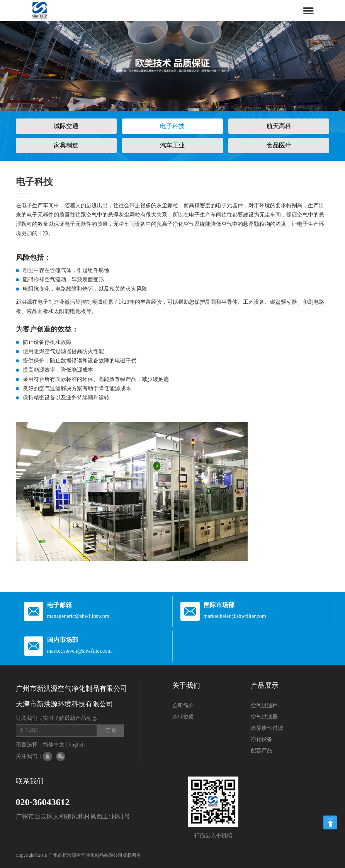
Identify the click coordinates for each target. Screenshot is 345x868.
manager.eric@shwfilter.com (78, 616)
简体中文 (54, 745)
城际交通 (66, 126)
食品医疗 (279, 145)
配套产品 (262, 750)
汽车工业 (172, 145)
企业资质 (183, 717)
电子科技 (172, 126)
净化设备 (262, 739)
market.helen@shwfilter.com (235, 616)
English (76, 745)
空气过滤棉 (264, 706)
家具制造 (66, 145)
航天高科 (279, 126)
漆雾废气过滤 (267, 728)
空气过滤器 (264, 717)
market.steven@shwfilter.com (80, 651)
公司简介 (183, 706)
